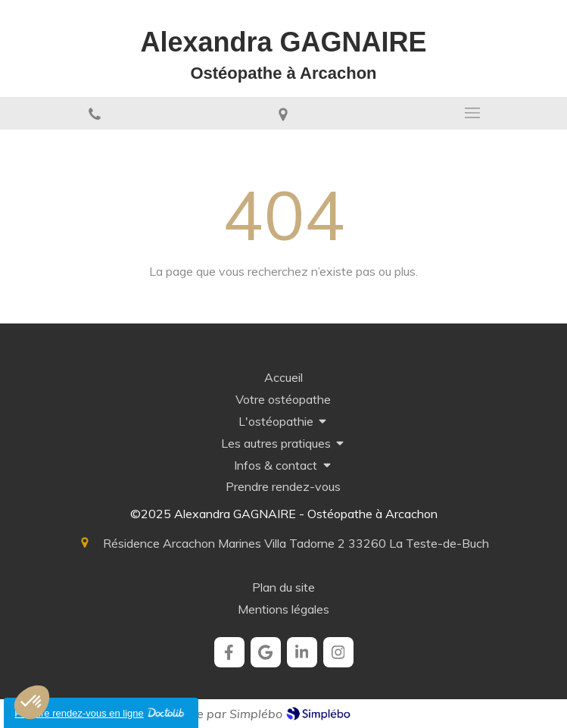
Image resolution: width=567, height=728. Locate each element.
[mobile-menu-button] (472, 113)
